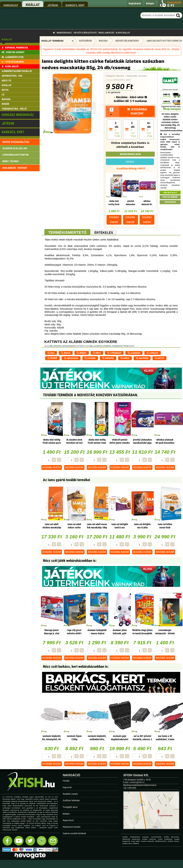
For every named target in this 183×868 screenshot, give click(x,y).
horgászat (11, 5)
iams (51, 353)
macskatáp (142, 358)
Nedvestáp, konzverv (137, 76)
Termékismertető (67, 232)
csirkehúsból (114, 353)
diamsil (66, 353)
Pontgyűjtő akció (70, 807)
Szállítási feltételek (71, 800)
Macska (120, 76)
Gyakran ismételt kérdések (74, 833)
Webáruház (64, 33)
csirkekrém (134, 353)
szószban (90, 358)
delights (82, 353)
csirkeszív (153, 353)
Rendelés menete (70, 794)
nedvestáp (108, 358)
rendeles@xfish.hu (137, 782)
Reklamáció (106, 33)
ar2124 (159, 358)
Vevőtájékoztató (85, 33)
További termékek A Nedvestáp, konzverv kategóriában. (91, 395)
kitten (97, 353)
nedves (125, 358)
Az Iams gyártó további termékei (66, 480)
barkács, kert (75, 5)
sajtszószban (71, 358)
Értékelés (104, 233)
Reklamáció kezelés (72, 827)
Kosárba (114, 220)
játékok (53, 5)
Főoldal (66, 781)
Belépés (66, 814)
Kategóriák (86, 41)
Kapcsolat (123, 33)
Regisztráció (68, 820)
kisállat (33, 5)
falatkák (52, 358)
